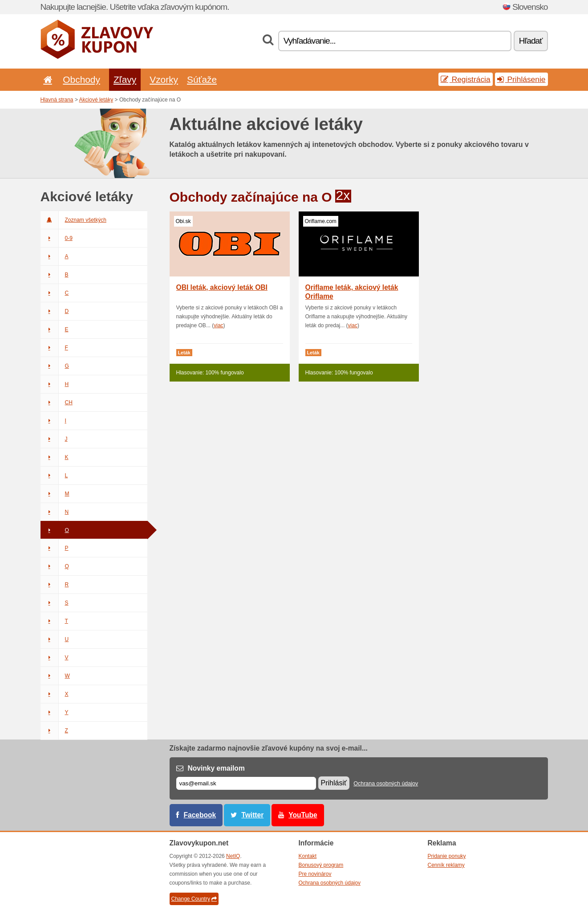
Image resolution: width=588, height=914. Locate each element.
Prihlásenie (521, 79)
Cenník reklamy (446, 865)
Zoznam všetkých (73, 220)
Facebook (200, 815)
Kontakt (308, 856)
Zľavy (125, 79)
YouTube (303, 815)
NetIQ (233, 856)
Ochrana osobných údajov (386, 784)
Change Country (194, 899)
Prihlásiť (334, 783)
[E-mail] (246, 783)
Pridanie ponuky (447, 856)
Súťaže (202, 79)
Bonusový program (321, 865)
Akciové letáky (96, 100)
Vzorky (164, 79)
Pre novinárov (315, 874)
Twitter (252, 815)
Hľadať (531, 41)
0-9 (57, 238)
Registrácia (466, 79)
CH (57, 402)
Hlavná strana (57, 100)
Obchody (81, 79)
